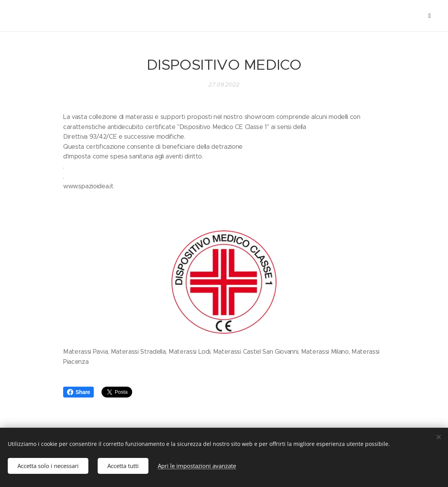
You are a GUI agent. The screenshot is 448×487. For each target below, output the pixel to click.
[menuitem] (43, 16)
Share (78, 392)
